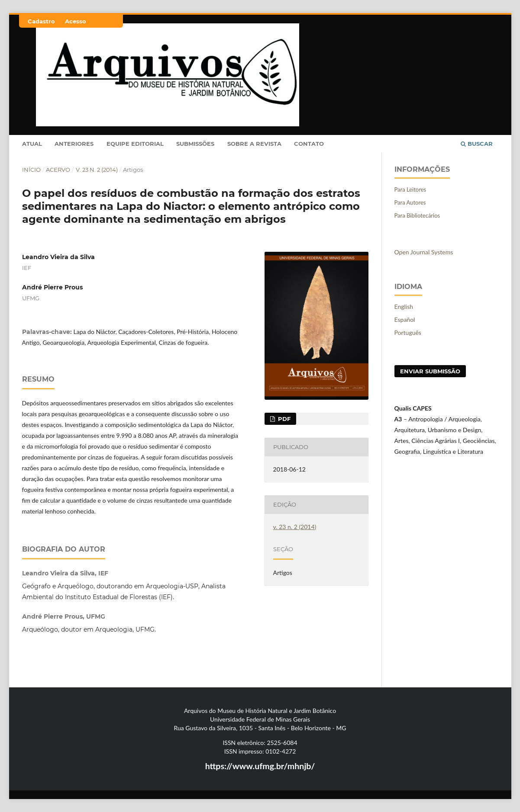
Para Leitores (410, 189)
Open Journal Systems (424, 252)
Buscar (477, 144)
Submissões (195, 144)
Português (408, 332)
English (404, 307)
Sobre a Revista (254, 144)
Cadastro (41, 21)
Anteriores (74, 144)
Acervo (58, 170)
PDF (283, 419)
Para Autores (410, 202)
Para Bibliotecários (417, 215)
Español (405, 319)
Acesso (76, 21)
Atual (32, 144)
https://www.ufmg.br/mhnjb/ (260, 766)
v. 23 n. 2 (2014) (97, 170)
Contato (309, 144)
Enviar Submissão (430, 371)
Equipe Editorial (135, 144)
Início (31, 170)
